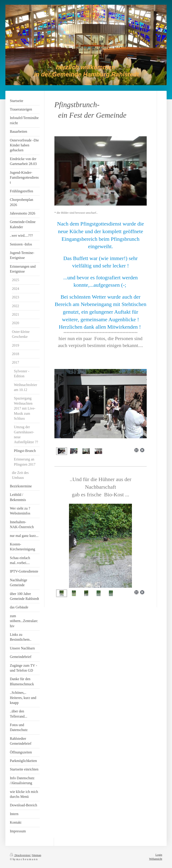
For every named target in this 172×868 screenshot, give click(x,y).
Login (159, 855)
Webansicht (156, 859)
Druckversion (20, 855)
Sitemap (37, 855)
